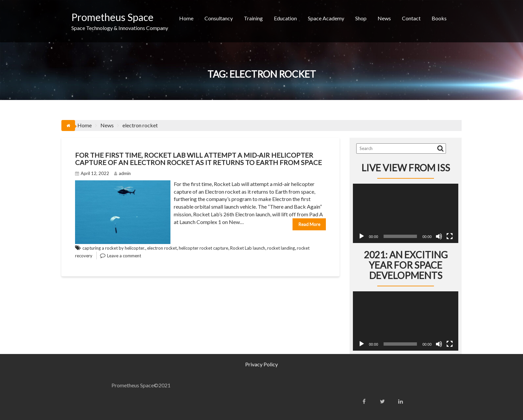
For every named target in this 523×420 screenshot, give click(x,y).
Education (285, 18)
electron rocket (162, 248)
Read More (309, 224)
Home (186, 18)
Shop (361, 18)
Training (253, 18)
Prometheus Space (112, 17)
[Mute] (439, 236)
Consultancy (219, 18)
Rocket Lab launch (248, 248)
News (384, 18)
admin (122, 173)
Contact (411, 18)
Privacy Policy (261, 364)
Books (439, 18)
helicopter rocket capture (203, 248)
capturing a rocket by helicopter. (114, 248)
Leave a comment (124, 256)
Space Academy (326, 18)
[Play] (362, 236)
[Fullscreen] (450, 236)
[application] (406, 213)
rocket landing (281, 248)
